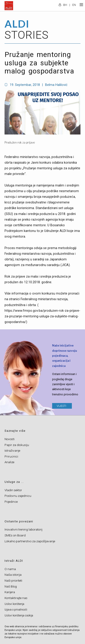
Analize (9, 462)
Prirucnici (11, 456)
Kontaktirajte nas (16, 598)
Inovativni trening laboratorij (23, 529)
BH (65, 5)
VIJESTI (61, 406)
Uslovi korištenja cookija (19, 616)
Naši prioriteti (13, 580)
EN (74, 5)
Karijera (10, 592)
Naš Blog (11, 586)
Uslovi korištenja (14, 604)
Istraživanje (12, 451)
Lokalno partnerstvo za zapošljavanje (30, 541)
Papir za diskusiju (17, 445)
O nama (10, 569)
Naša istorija (13, 575)
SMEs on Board (15, 535)
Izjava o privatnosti (16, 610)
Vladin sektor (13, 490)
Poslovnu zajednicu (18, 496)
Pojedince (11, 502)
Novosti (10, 439)
